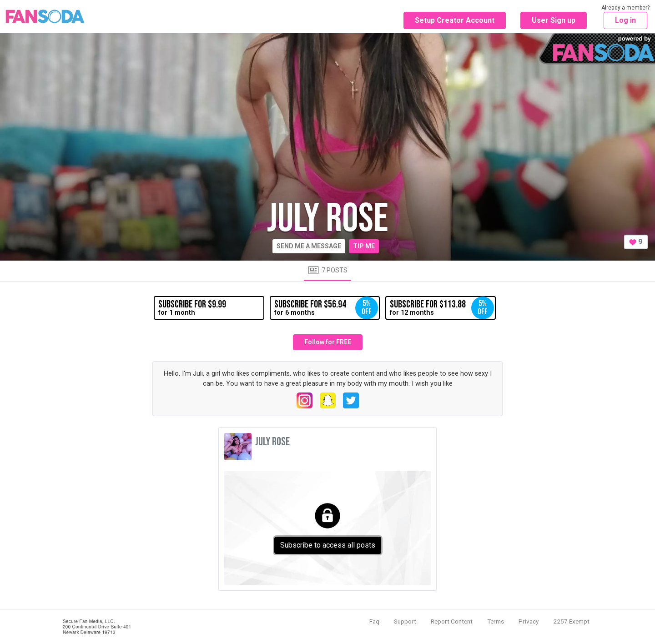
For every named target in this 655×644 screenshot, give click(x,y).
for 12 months (442, 308)
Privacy (529, 621)
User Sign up (554, 20)
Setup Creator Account (455, 20)
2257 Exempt (571, 621)
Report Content (452, 621)
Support (405, 621)
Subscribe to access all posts (328, 545)
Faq (374, 621)
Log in (625, 20)
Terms (496, 621)
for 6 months (326, 308)
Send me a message (309, 246)
